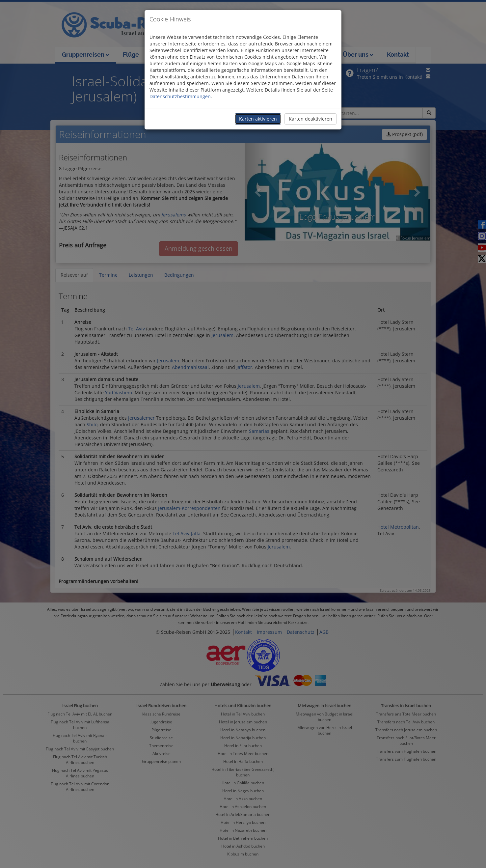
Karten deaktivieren (310, 119)
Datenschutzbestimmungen (180, 96)
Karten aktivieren (258, 119)
